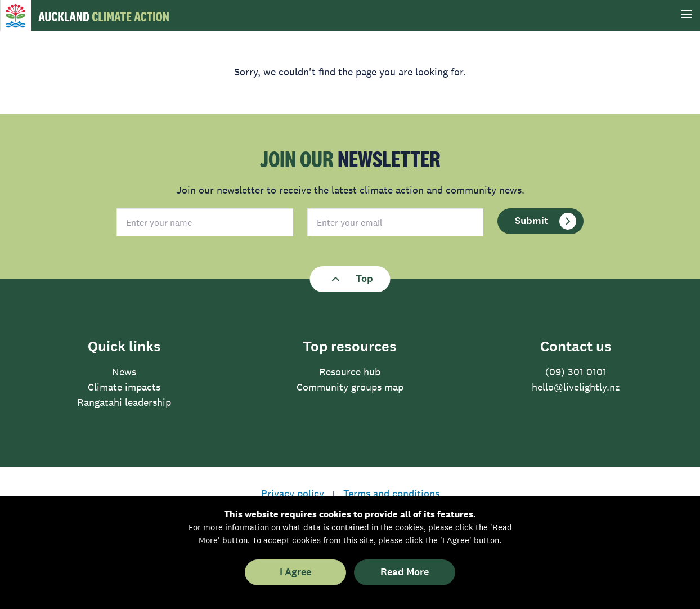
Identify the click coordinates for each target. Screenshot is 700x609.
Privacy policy (293, 494)
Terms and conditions (391, 494)
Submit (546, 221)
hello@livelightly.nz (576, 387)
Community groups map (350, 387)
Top (350, 279)
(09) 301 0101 (576, 372)
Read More (405, 572)
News (124, 372)
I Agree (295, 572)
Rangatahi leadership (124, 402)
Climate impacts (124, 387)
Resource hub (350, 372)
